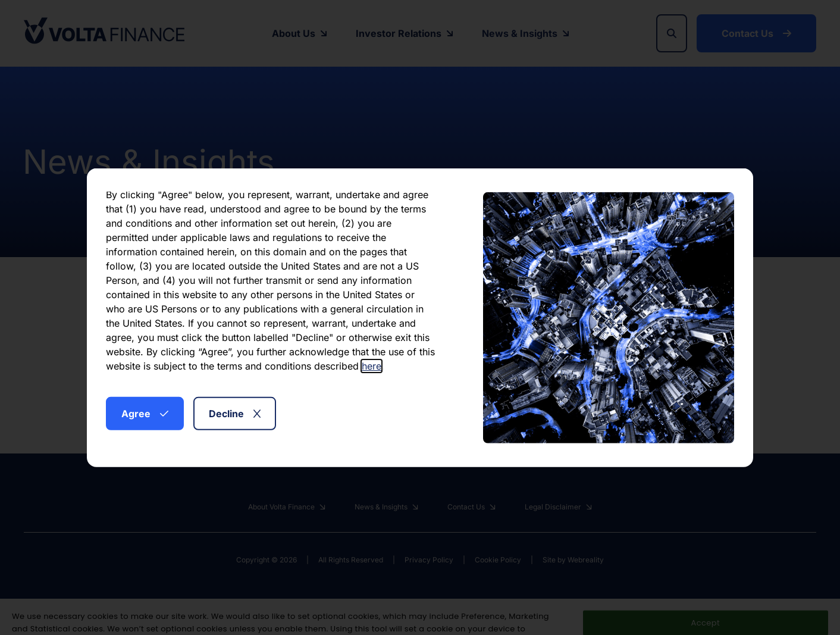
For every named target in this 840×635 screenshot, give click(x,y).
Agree (145, 413)
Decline (235, 413)
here (372, 365)
